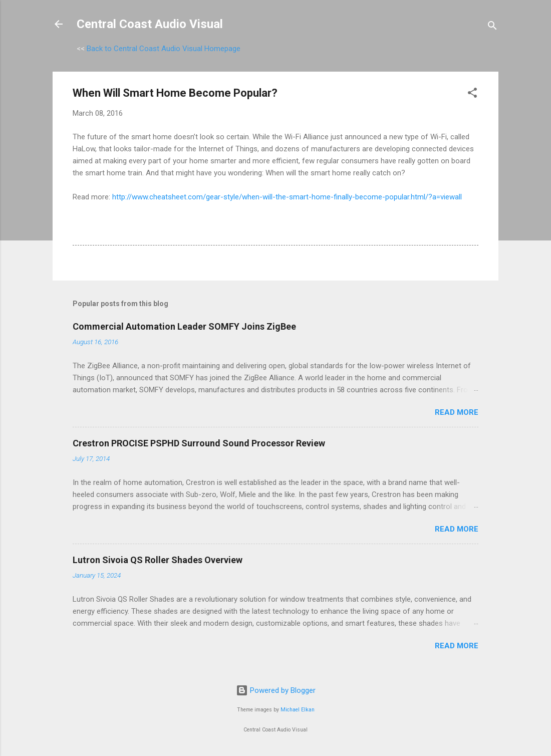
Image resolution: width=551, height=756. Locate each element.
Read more (457, 412)
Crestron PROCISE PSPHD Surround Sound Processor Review (199, 443)
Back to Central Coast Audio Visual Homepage (164, 49)
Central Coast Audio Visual (150, 24)
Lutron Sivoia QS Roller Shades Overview (158, 560)
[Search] (492, 27)
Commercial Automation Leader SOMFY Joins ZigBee (184, 326)
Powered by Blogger (276, 690)
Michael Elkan (298, 710)
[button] (472, 94)
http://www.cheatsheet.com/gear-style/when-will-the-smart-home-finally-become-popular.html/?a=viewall (287, 197)
